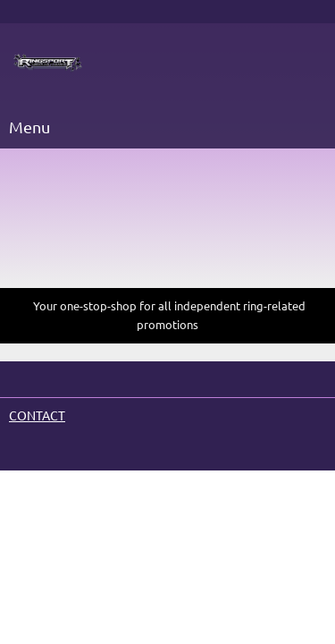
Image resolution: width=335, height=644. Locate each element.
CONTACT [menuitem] (37, 416)
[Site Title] (48, 64)
